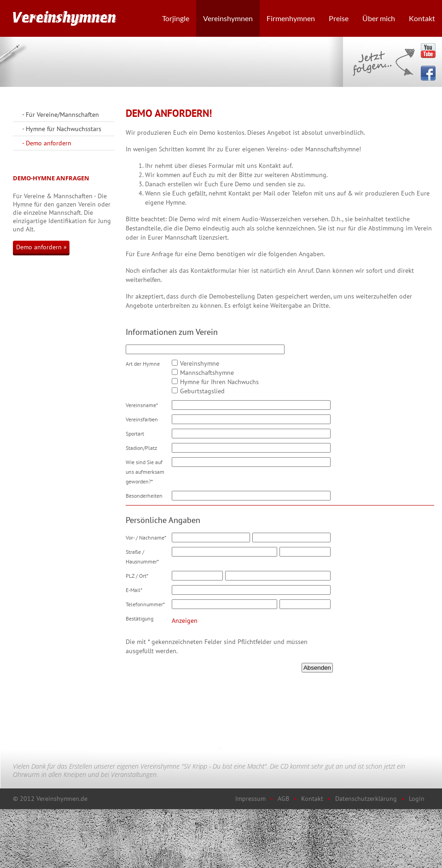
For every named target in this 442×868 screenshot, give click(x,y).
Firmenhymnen (291, 18)
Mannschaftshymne (207, 373)
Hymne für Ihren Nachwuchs (219, 382)
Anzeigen (185, 621)
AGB (283, 799)
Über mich (379, 18)
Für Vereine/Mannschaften (62, 115)
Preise (339, 18)
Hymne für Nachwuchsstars (64, 129)
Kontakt (422, 18)
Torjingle (176, 18)
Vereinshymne (200, 363)
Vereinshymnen (228, 18)
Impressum (250, 799)
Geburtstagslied (202, 391)
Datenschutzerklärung (366, 799)
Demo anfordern (49, 143)
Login (417, 799)
